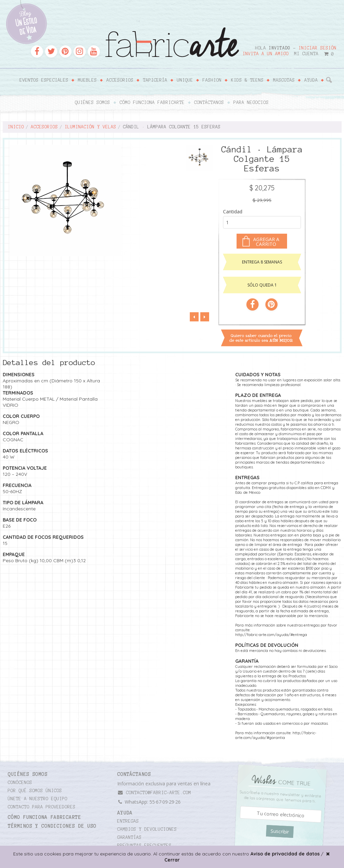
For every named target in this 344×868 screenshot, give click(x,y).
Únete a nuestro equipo (38, 799)
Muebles (87, 80)
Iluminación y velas (90, 127)
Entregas (128, 821)
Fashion (212, 80)
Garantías (129, 838)
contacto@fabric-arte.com (154, 793)
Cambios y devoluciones (147, 829)
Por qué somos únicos (35, 791)
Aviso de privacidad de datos (285, 854)
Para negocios (251, 103)
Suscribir (280, 831)
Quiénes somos (93, 103)
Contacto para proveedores (42, 807)
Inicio (16, 127)
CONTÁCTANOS (134, 774)
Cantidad (233, 211)
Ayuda (311, 80)
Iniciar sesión (318, 48)
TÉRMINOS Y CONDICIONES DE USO (52, 826)
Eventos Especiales (44, 80)
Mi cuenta (306, 54)
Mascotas (284, 80)
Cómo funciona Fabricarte (152, 103)
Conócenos (20, 783)
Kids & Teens (247, 80)
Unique (185, 80)
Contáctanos (209, 103)
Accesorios (120, 80)
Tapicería (155, 80)
